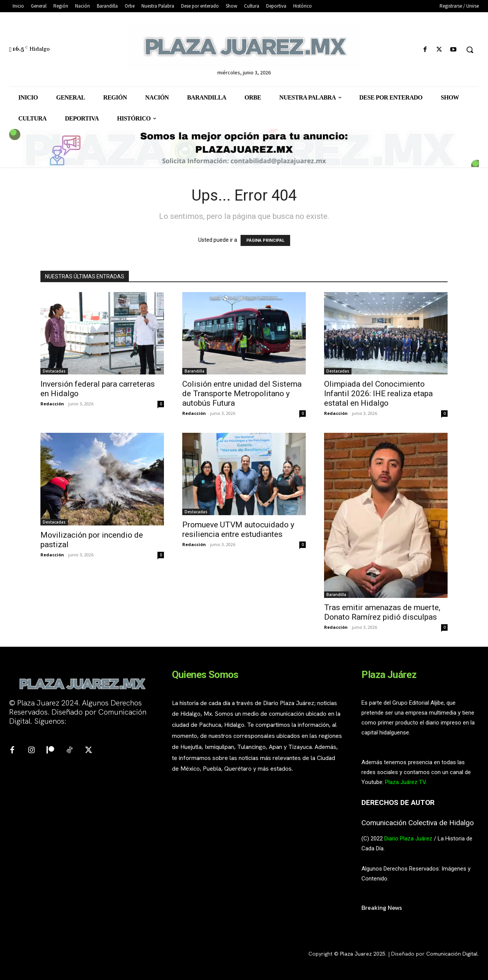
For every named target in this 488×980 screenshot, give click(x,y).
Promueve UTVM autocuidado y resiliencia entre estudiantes (238, 529)
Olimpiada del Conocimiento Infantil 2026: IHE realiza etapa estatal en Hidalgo (378, 394)
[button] (470, 50)
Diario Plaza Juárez (408, 839)
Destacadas (54, 371)
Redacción (52, 404)
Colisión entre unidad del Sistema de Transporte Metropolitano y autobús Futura (242, 394)
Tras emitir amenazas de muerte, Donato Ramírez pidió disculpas (382, 612)
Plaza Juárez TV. (406, 782)
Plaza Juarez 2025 (363, 954)
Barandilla (194, 371)
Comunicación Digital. (453, 954)
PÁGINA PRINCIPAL (265, 240)
